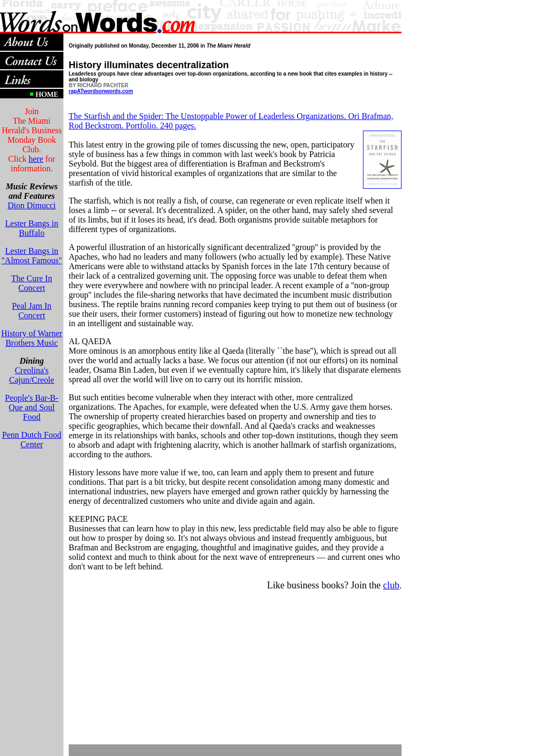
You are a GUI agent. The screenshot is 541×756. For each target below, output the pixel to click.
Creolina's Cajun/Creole (31, 375)
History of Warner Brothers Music (32, 338)
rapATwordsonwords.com (101, 91)
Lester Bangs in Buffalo (32, 228)
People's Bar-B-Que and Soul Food (32, 407)
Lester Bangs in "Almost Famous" (32, 256)
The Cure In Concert (31, 283)
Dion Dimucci (31, 205)
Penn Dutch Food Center (32, 440)
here (36, 159)
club (391, 585)
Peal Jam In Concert (32, 311)
